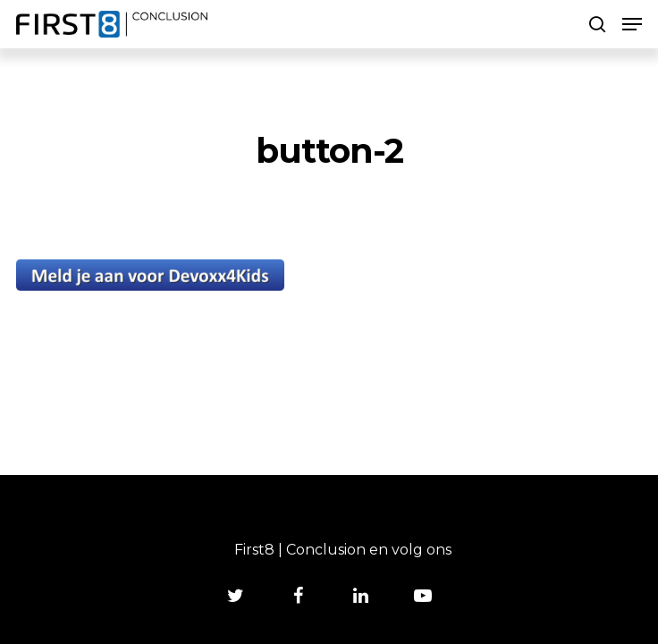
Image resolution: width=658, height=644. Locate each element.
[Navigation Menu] (632, 24)
